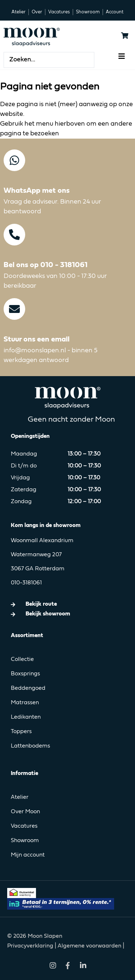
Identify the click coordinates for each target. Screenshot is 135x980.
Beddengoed (28, 688)
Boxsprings (25, 674)
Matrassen (25, 703)
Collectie (22, 659)
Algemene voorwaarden (89, 946)
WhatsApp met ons (37, 191)
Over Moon (25, 812)
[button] (121, 56)
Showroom (25, 841)
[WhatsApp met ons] (14, 160)
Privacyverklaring (31, 946)
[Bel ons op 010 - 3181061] (14, 235)
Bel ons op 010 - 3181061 (46, 265)
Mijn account (28, 855)
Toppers (21, 732)
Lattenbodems (30, 746)
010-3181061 (26, 583)
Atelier (20, 797)
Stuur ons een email (37, 339)
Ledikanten (26, 717)
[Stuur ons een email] (14, 309)
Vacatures (24, 826)
